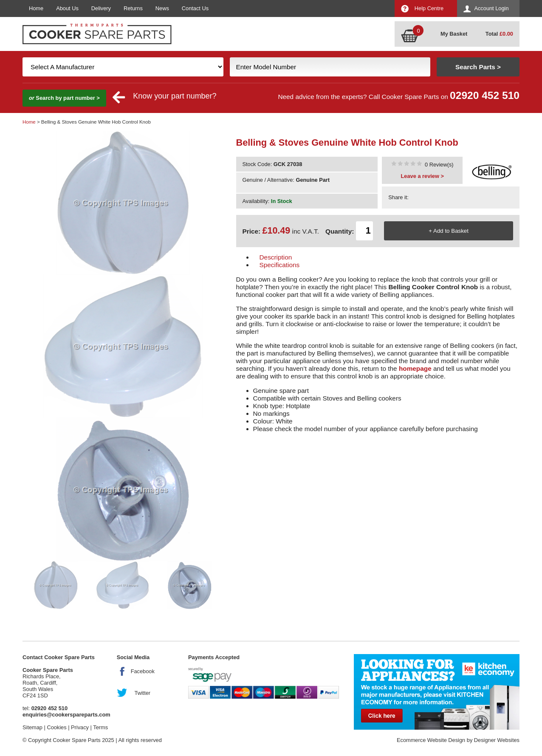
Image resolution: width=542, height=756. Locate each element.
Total (499, 34)
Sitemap (32, 727)
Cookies (56, 727)
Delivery (101, 8)
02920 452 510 (485, 95)
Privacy (80, 727)
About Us (67, 8)
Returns (133, 8)
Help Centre (429, 8)
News (162, 8)
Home (36, 8)
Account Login (491, 8)
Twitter (142, 693)
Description (276, 257)
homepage (415, 368)
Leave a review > (422, 176)
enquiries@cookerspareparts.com (66, 715)
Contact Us (195, 8)
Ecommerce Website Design (431, 740)
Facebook (143, 671)
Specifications (280, 265)
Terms (100, 727)
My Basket (454, 34)
